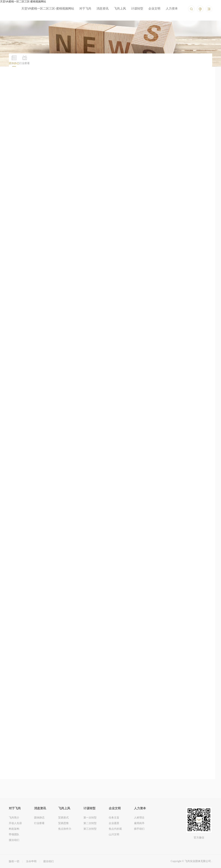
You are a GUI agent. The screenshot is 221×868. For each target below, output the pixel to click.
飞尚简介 (14, 818)
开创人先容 (15, 823)
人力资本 (172, 9)
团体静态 (39, 818)
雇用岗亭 (139, 823)
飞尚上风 (120, 9)
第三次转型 (90, 829)
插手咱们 (139, 829)
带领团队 (14, 834)
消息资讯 (103, 9)
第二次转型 (90, 823)
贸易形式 (63, 818)
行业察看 (39, 823)
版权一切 (14, 861)
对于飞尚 (85, 9)
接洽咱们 (14, 840)
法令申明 (31, 861)
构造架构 (14, 829)
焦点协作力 (65, 829)
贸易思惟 (63, 823)
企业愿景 (114, 823)
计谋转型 (137, 9)
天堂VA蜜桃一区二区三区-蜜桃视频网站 (48, 9)
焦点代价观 (115, 829)
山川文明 (114, 834)
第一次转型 (90, 818)
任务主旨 (114, 818)
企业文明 (154, 9)
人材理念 (139, 818)
